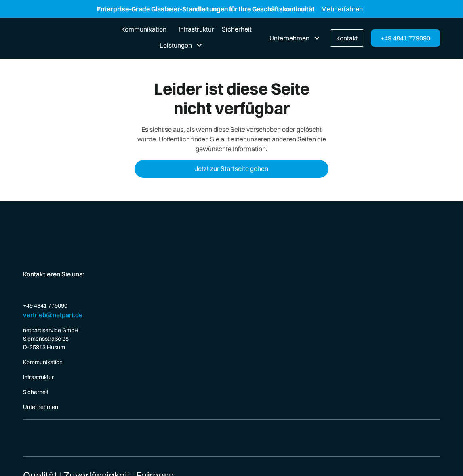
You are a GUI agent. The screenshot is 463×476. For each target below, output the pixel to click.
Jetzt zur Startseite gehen (231, 168)
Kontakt (347, 38)
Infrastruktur (196, 29)
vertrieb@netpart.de (53, 315)
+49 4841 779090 (405, 38)
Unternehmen (41, 407)
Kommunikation (144, 29)
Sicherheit (237, 29)
